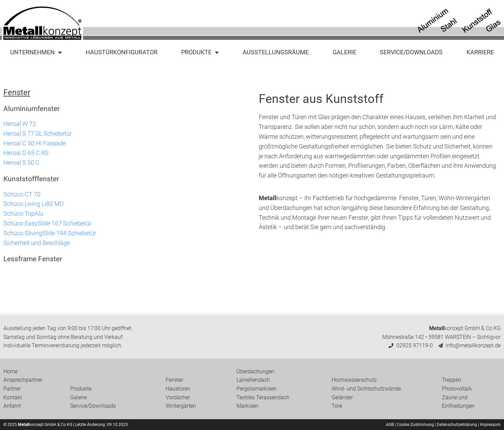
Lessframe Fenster (33, 259)
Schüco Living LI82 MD (34, 204)
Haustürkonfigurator (122, 52)
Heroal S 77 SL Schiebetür (38, 133)
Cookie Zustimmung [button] (415, 425)
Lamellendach (253, 380)
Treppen (452, 380)
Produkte (200, 52)
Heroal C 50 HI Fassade (35, 143)
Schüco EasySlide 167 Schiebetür (47, 223)
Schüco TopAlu (23, 213)
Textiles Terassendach (263, 397)
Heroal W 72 (20, 124)
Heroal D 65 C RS (26, 153)
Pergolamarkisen (257, 389)
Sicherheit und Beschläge (37, 243)
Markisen (247, 406)
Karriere (480, 52)
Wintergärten (181, 406)
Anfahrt (12, 406)
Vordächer (178, 397)
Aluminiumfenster (32, 109)
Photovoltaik (457, 389)
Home (10, 371)
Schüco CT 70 (22, 194)
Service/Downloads (411, 52)
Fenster (174, 380)
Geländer (342, 397)
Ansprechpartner (23, 380)
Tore (337, 406)
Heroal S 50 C (21, 163)
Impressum (490, 425)
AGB (390, 425)
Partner (12, 389)
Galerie (344, 52)
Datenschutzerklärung (457, 425)
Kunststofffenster (31, 179)
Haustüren (178, 389)
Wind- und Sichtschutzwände (366, 389)
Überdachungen (255, 371)
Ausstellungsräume (276, 52)
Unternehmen (36, 52)
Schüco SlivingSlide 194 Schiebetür (50, 233)
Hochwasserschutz (354, 380)
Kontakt (13, 397)
